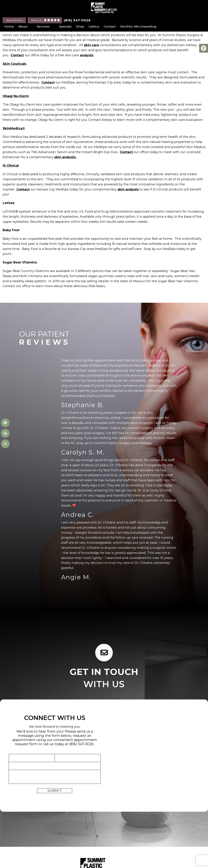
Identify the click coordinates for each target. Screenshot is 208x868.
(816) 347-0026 (77, 20)
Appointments (14, 20)
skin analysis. (65, 157)
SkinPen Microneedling (138, 26)
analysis (87, 55)
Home (9, 26)
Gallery (94, 26)
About (23, 26)
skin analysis (128, 189)
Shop (80, 26)
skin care (91, 45)
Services (43, 26)
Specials (65, 26)
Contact (110, 26)
